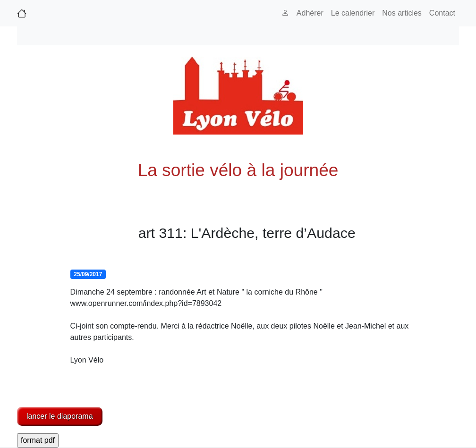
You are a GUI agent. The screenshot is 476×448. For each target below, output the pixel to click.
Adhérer (310, 13)
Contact (442, 13)
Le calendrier (353, 13)
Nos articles (402, 13)
